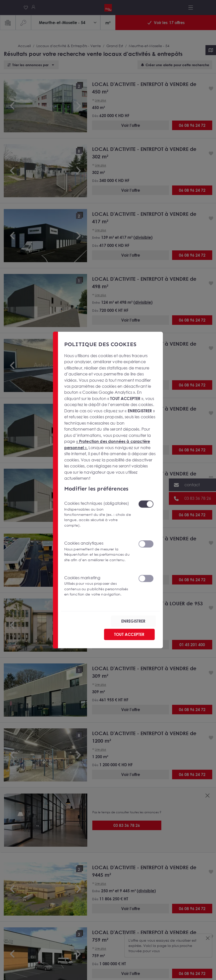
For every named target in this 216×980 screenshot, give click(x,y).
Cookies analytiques (98, 552)
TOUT (129, 634)
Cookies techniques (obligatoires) (98, 514)
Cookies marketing (98, 586)
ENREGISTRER (133, 621)
